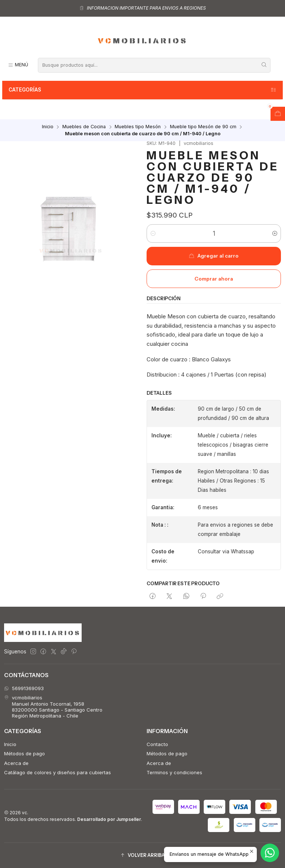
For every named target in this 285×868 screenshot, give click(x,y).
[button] (142, 856)
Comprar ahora (214, 279)
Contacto (157, 744)
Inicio (48, 127)
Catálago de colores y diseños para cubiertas (58, 772)
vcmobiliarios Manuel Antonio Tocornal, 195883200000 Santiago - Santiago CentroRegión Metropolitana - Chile (53, 707)
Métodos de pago (24, 753)
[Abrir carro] (278, 114)
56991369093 (24, 688)
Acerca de (16, 763)
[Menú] (18, 65)
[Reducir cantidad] (153, 233)
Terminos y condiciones (174, 772)
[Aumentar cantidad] (275, 233)
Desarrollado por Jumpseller (109, 819)
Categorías (143, 90)
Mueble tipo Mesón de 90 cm (203, 127)
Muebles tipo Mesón (138, 127)
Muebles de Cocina (84, 127)
